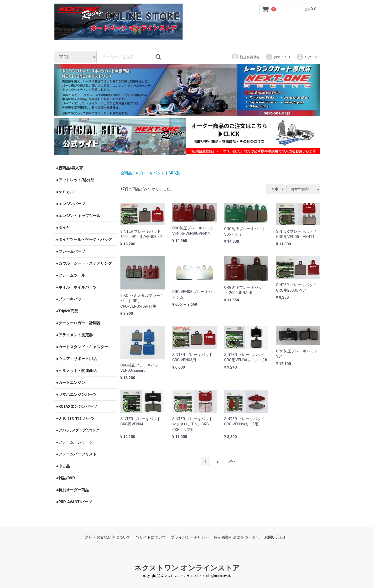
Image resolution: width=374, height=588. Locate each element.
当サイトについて (151, 537)
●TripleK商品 (67, 311)
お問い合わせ (276, 537)
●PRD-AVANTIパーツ (74, 502)
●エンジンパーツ (71, 204)
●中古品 (63, 466)
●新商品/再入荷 (69, 168)
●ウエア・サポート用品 (76, 359)
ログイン (307, 57)
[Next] (232, 461)
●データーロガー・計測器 (78, 323)
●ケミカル (65, 192)
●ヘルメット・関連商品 (76, 371)
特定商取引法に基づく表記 (237, 537)
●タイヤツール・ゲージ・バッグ (84, 240)
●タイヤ (63, 228)
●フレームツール (71, 275)
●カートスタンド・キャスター (82, 347)
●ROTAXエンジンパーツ (77, 406)
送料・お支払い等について (108, 537)
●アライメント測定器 (74, 335)
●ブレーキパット (71, 299)
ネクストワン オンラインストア (187, 568)
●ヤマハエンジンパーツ (76, 395)
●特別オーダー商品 (73, 490)
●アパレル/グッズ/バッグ (78, 430)
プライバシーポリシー (190, 537)
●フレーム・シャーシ (74, 442)
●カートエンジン (71, 383)
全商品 (126, 173)
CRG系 (174, 173)
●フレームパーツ (71, 251)
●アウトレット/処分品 (75, 180)
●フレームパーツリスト (76, 454)
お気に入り (278, 57)
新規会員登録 (246, 57)
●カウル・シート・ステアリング (84, 263)
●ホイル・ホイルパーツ (76, 287)
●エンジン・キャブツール (78, 216)
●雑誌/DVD (65, 478)
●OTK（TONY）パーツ (75, 418)
